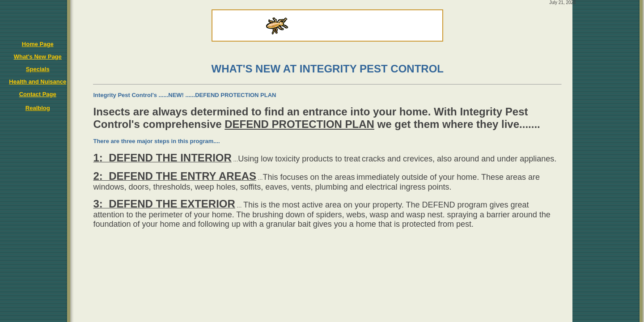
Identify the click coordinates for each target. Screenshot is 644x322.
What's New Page (38, 57)
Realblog (38, 108)
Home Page (38, 44)
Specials (38, 69)
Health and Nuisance (38, 82)
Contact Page (38, 94)
